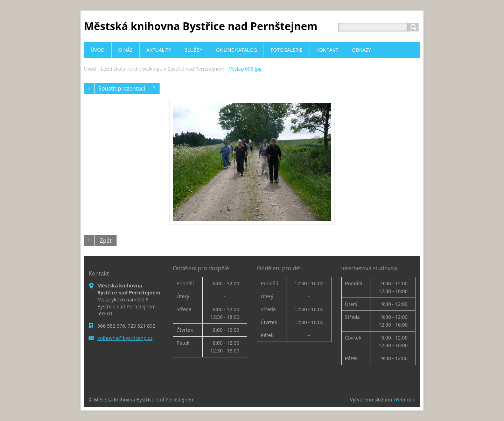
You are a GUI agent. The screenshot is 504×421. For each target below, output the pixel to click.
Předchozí (89, 88)
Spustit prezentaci (122, 88)
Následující (154, 88)
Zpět (106, 241)
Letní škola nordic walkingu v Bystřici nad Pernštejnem (163, 69)
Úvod (90, 69)
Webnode (404, 399)
